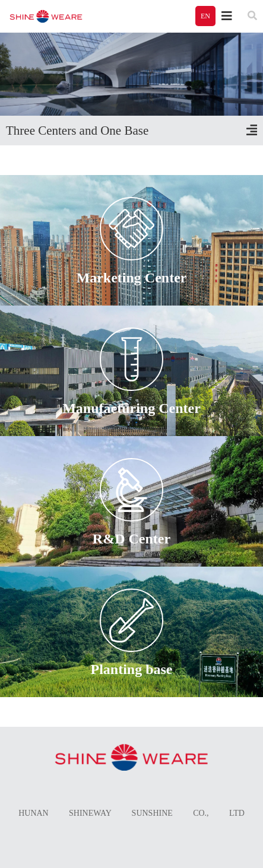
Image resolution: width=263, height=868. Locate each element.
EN (205, 16)
